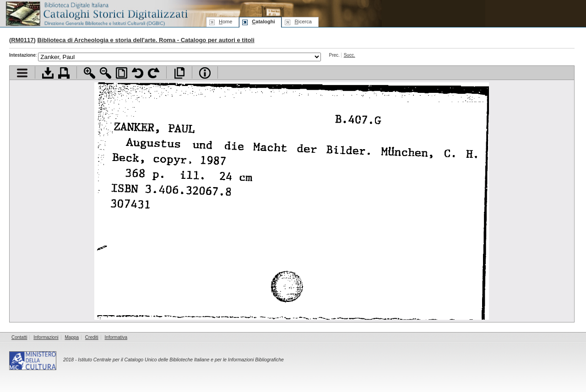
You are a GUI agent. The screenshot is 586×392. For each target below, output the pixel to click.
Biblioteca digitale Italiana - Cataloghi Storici (96, 13)
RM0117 (22, 40)
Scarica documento (48, 73)
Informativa (116, 337)
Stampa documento (64, 73)
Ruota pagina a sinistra (138, 73)
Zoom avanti (90, 73)
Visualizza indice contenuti (22, 73)
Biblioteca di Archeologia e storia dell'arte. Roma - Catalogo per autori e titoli (146, 40)
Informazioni (46, 337)
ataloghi (263, 21)
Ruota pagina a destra (154, 73)
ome (225, 21)
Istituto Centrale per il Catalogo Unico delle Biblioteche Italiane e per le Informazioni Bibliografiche (181, 360)
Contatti (19, 337)
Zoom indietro (106, 73)
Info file (205, 73)
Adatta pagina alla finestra (122, 73)
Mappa (72, 337)
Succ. (350, 55)
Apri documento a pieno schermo (179, 73)
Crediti (92, 337)
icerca (303, 21)
